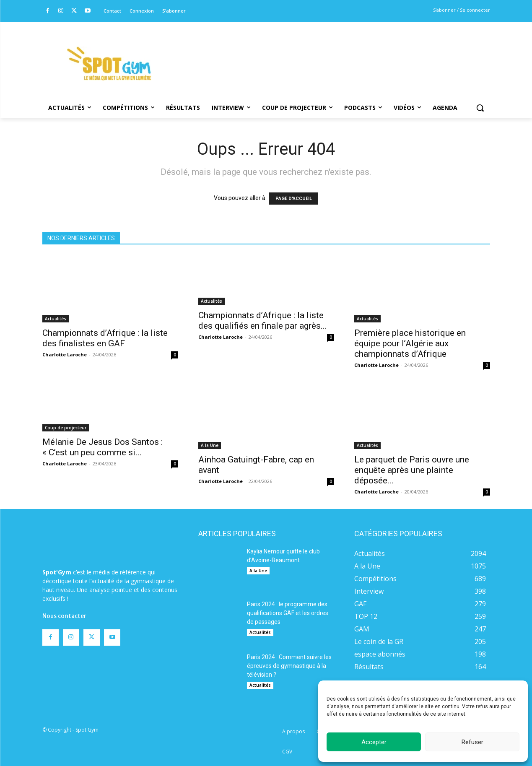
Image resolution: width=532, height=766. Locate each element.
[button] (480, 108)
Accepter (374, 742)
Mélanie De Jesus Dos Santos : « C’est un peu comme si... (103, 447)
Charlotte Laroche (65, 354)
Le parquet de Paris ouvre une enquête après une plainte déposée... (412, 470)
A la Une (210, 445)
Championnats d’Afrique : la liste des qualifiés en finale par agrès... (263, 321)
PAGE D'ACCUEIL (294, 199)
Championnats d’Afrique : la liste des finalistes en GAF (105, 338)
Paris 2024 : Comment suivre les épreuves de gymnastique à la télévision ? (289, 666)
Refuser (472, 742)
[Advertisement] (323, 52)
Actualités (56, 319)
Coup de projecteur (66, 428)
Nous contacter (64, 616)
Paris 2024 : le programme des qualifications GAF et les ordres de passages (288, 613)
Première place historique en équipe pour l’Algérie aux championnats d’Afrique (410, 343)
